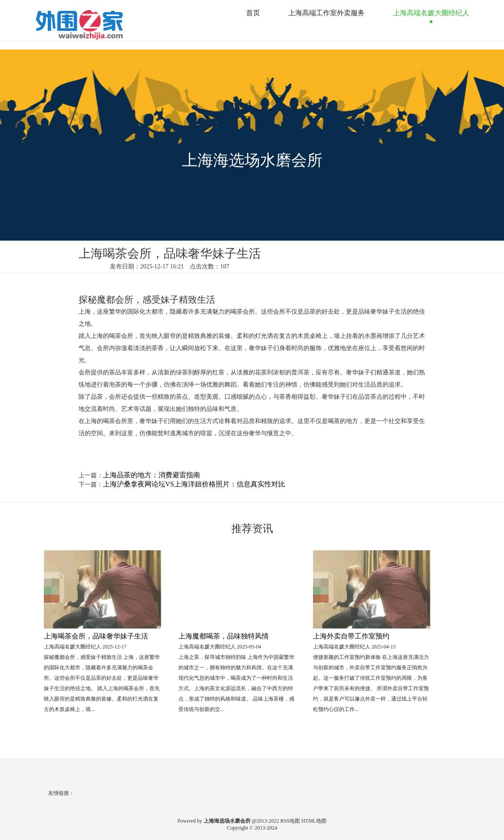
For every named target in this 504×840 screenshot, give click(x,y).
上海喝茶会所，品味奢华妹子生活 (96, 636)
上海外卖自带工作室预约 (351, 636)
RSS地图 (290, 821)
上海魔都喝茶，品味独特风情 (224, 636)
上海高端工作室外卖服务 (326, 13)
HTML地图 (314, 821)
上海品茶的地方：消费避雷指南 (152, 475)
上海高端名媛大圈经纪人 (431, 13)
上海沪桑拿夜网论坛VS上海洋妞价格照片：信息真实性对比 (194, 484)
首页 (253, 13)
